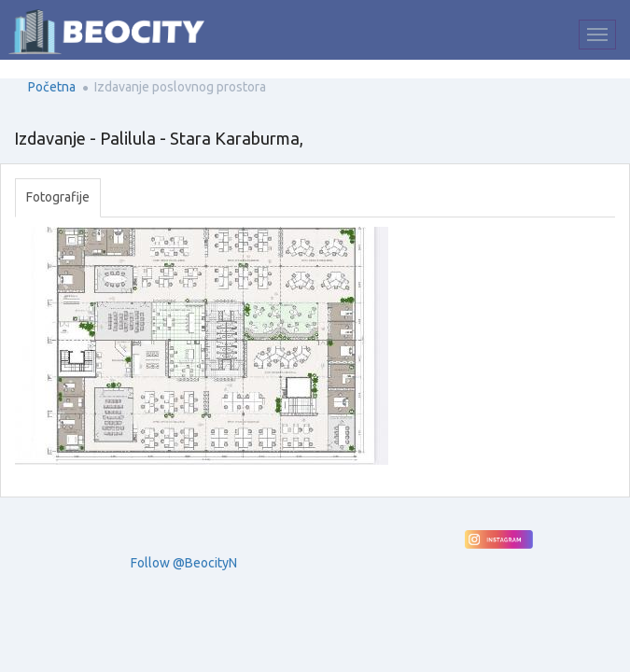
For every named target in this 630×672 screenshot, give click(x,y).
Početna (52, 87)
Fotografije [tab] (58, 197)
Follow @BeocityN (184, 563)
